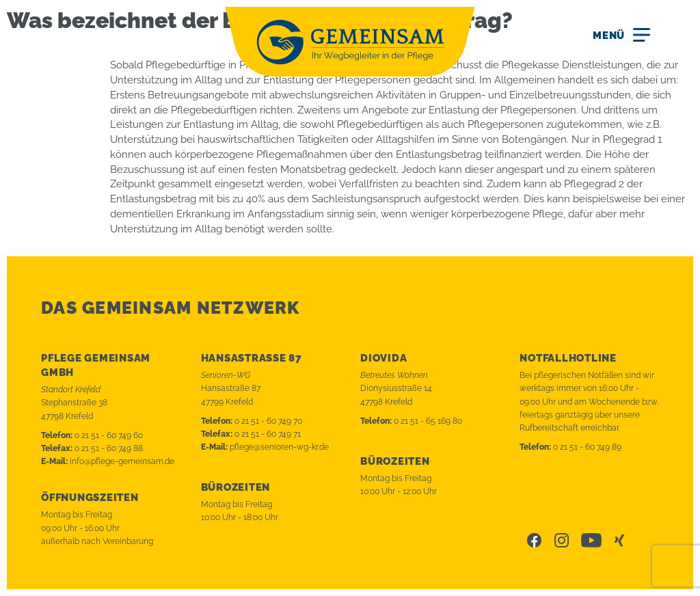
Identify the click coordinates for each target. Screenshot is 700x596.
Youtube (591, 541)
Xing (620, 541)
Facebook (534, 541)
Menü (609, 36)
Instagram (562, 541)
